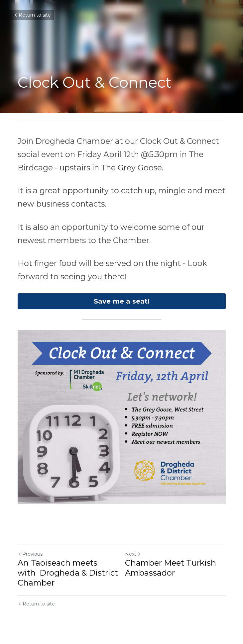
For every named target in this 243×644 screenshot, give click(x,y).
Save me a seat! (122, 301)
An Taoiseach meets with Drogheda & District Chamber (68, 573)
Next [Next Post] (133, 554)
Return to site (32, 15)
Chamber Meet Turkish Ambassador (171, 568)
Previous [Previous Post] (30, 554)
